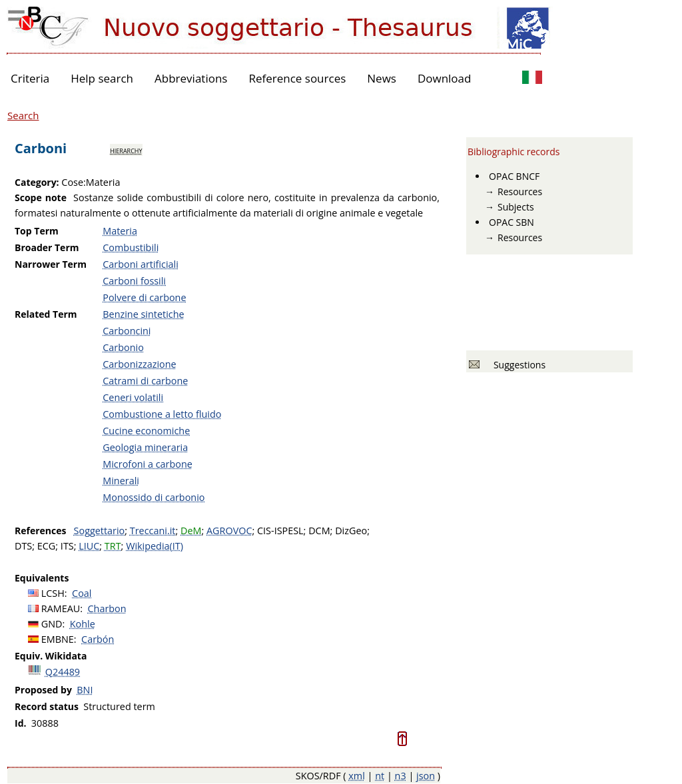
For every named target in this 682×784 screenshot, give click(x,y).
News (382, 78)
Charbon (107, 608)
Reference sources (297, 78)
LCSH (53, 593)
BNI (85, 690)
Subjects (516, 207)
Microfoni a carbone (148, 464)
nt (380, 776)
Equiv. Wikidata (51, 656)
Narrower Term (51, 264)
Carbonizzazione (139, 364)
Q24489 (63, 672)
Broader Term (47, 247)
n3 (401, 776)
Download (445, 78)
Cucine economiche (146, 431)
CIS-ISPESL (280, 531)
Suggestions (517, 365)
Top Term (37, 231)
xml (357, 776)
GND (52, 624)
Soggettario (100, 531)
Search (23, 115)
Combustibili (131, 247)
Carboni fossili (134, 281)
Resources (520, 192)
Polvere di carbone (144, 297)
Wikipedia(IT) (155, 546)
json (426, 776)
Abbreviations (191, 78)
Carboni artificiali (141, 264)
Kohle (83, 624)
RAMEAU (61, 608)
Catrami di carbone (145, 381)
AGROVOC (229, 531)
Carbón (98, 639)
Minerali (121, 481)
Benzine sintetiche (143, 314)
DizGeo (351, 531)
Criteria (30, 78)
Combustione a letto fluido (162, 414)
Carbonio (123, 347)
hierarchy (126, 150)
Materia (120, 231)
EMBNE (58, 639)
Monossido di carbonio (154, 497)
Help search (102, 78)
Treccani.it (153, 531)
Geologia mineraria (145, 447)
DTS (23, 546)
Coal (82, 593)
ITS (67, 546)
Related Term (46, 314)
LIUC (89, 546)
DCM (319, 531)
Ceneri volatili (133, 397)
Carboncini (127, 331)
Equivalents (42, 578)
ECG (47, 546)
